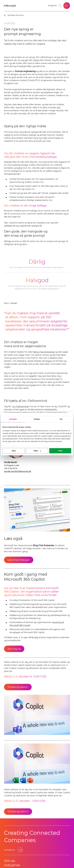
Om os (10, 861)
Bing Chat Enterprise (44, 352)
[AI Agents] (52, 6)
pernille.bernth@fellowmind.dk (18, 471)
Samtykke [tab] (13, 419)
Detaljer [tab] (37, 419)
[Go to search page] (60, 6)
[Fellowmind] (10, 6)
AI (56, 407)
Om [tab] (61, 419)
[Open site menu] (67, 6)
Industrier (12, 865)
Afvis (14, 451)
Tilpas (37, 451)
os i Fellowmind (20, 407)
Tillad (60, 451)
